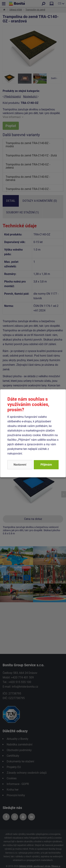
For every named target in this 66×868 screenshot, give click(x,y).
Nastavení (20, 465)
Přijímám (46, 465)
